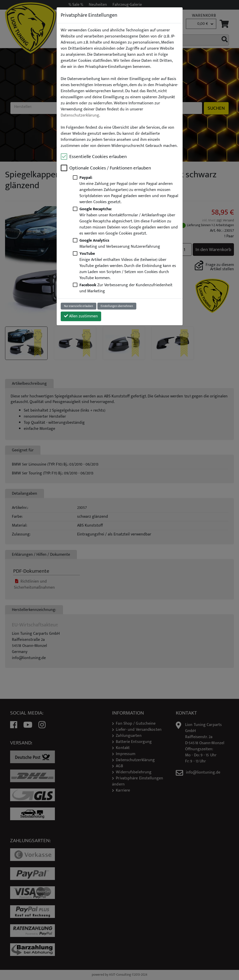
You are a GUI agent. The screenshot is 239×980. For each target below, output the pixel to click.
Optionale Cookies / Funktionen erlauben (110, 168)
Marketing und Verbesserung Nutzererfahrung (120, 243)
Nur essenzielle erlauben (79, 306)
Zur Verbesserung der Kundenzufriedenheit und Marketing (126, 288)
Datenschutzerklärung (80, 116)
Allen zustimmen (81, 316)
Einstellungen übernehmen (117, 306)
